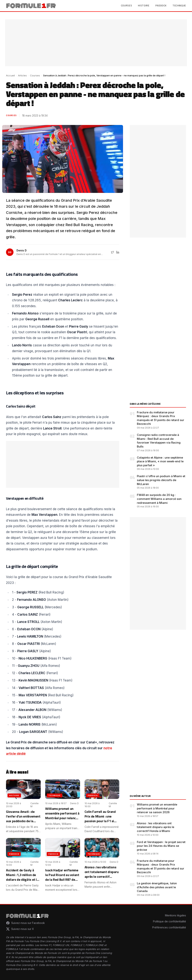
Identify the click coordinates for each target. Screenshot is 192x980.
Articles (22, 75)
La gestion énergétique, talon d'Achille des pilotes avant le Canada (157, 887)
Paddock (161, 6)
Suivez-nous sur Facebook (25, 923)
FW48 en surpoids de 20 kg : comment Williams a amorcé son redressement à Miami (159, 499)
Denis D (22, 250)
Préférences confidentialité (169, 927)
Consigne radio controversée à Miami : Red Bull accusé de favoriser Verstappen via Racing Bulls (159, 441)
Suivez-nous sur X (20, 929)
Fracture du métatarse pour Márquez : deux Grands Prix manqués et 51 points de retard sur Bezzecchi (160, 418)
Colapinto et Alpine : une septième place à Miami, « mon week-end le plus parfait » (160, 461)
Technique (179, 6)
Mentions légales (175, 915)
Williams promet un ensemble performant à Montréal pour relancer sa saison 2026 (157, 808)
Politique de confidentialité (169, 921)
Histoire (144, 6)
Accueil (10, 75)
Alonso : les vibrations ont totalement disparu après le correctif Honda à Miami (156, 827)
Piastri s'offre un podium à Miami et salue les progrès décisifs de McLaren (161, 480)
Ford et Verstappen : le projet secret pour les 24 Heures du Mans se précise (161, 846)
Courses (127, 6)
